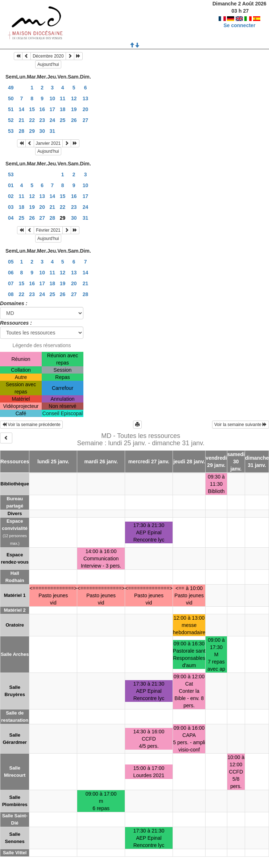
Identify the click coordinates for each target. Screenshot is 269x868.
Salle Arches (15, 654)
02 (11, 196)
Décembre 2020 (48, 56)
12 (74, 98)
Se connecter (239, 25)
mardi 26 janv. (101, 462)
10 (52, 98)
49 (11, 88)
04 (11, 218)
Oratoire (15, 625)
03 (11, 207)
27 (86, 120)
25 (63, 120)
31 (52, 131)
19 (74, 109)
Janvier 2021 (48, 143)
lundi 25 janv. (53, 462)
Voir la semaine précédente (31, 425)
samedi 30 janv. (236, 462)
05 (11, 262)
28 (22, 131)
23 (42, 120)
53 (11, 131)
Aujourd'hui (48, 64)
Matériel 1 (15, 595)
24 (52, 120)
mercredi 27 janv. (149, 462)
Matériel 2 (15, 610)
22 (32, 120)
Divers (15, 513)
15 (32, 109)
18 (63, 109)
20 (86, 109)
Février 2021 (48, 230)
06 (11, 273)
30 (42, 131)
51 (11, 109)
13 (86, 98)
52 (11, 120)
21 (22, 120)
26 (74, 120)
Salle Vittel (15, 853)
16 (42, 109)
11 (63, 98)
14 (22, 109)
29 (32, 131)
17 (52, 109)
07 (11, 283)
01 (11, 185)
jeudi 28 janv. (189, 462)
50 (11, 98)
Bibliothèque (15, 484)
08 (11, 294)
